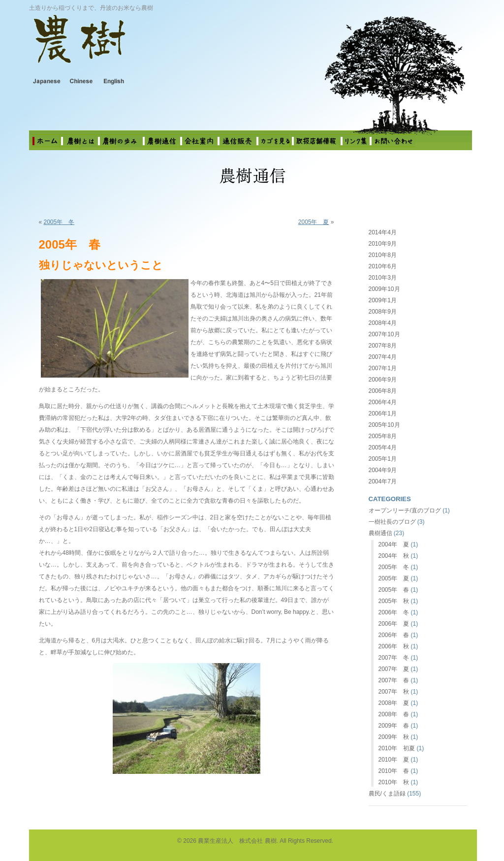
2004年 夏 (394, 544)
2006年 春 (394, 635)
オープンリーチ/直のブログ (405, 510)
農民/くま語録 (387, 794)
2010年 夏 (394, 760)
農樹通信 (380, 533)
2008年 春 (394, 714)
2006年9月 (383, 380)
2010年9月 (383, 244)
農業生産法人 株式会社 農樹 (157, 46)
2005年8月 (383, 436)
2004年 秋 (394, 556)
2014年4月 (383, 232)
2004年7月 (383, 481)
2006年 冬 (394, 612)
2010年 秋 (394, 782)
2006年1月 (383, 414)
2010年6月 (383, 266)
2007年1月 (383, 368)
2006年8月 (383, 391)
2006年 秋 (394, 646)
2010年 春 (394, 771)
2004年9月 (383, 470)
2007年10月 (384, 334)
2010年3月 (383, 278)
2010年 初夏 (397, 748)
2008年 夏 (394, 703)
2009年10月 (384, 289)
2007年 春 (394, 680)
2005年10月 (384, 425)
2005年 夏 (314, 222)
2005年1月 (383, 459)
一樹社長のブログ (392, 522)
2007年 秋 (394, 692)
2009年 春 (394, 726)
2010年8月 (383, 255)
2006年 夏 (394, 624)
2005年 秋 (394, 601)
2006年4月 (383, 402)
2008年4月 (383, 323)
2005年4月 (383, 447)
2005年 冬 (59, 222)
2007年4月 (383, 357)
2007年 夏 (394, 669)
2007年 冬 (394, 658)
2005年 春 (394, 590)
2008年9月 (383, 312)
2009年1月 (383, 300)
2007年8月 (383, 346)
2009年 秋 (394, 737)
